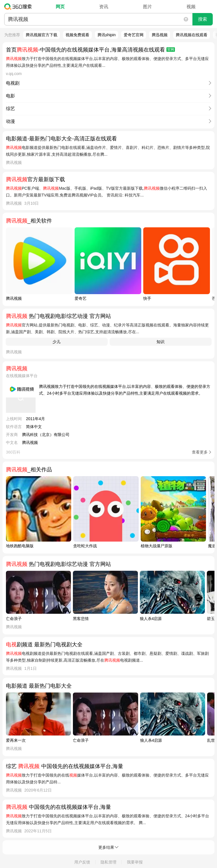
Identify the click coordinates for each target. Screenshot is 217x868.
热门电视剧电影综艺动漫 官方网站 (58, 316)
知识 (160, 342)
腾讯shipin (107, 35)
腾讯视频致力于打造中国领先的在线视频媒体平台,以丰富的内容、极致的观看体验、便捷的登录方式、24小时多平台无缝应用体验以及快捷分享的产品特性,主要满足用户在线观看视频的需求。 (125, 390)
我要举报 (135, 862)
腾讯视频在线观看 (192, 35)
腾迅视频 (160, 35)
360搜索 (19, 7)
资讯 (104, 7)
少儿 (57, 342)
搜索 (203, 19)
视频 (191, 7)
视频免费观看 (77, 35)
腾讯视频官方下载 (42, 35)
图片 (147, 7)
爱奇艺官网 (134, 35)
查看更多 (200, 452)
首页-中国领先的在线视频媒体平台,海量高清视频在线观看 (90, 50)
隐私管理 (108, 862)
